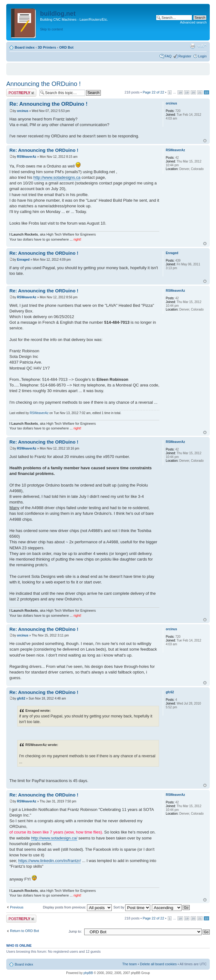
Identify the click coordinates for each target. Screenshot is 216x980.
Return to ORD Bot (24, 931)
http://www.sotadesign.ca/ (54, 838)
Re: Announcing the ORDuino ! (49, 104)
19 (187, 92)
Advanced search (193, 22)
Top (205, 141)
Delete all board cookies (158, 964)
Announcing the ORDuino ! (44, 84)
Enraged (23, 260)
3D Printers (47, 47)
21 (200, 92)
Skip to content (51, 29)
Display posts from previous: (77, 907)
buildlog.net (58, 13)
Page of (154, 92)
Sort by (132, 907)
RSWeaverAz (27, 157)
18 (180, 92)
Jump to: (75, 931)
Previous (17, 907)
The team (130, 964)
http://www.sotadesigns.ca (57, 177)
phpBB (88, 973)
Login (202, 56)
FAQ (168, 56)
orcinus (23, 111)
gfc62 (21, 698)
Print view (193, 46)
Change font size (202, 46)
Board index (25, 47)
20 (193, 92)
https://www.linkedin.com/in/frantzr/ (49, 861)
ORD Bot (66, 47)
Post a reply (21, 93)
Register (185, 56)
